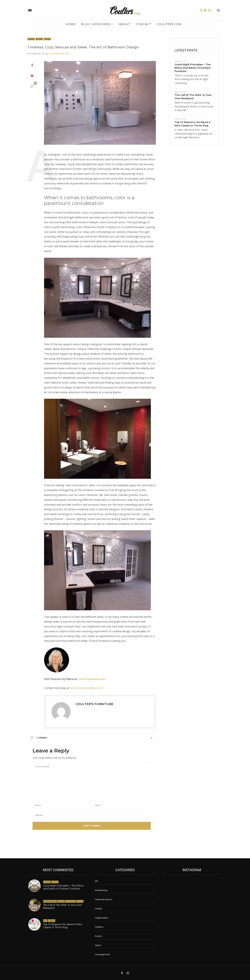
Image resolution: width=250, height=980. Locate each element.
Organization (102, 918)
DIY (45, 921)
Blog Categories (96, 24)
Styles (47, 39)
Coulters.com (169, 24)
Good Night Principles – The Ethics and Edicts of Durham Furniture (193, 68)
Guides (31, 39)
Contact (144, 24)
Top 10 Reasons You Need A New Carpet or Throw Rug (193, 124)
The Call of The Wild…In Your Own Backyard (193, 97)
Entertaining (50, 901)
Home (71, 24)
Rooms (39, 39)
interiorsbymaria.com (91, 679)
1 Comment (39, 738)
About (125, 24)
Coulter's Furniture (59, 54)
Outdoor (71, 901)
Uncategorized (102, 954)
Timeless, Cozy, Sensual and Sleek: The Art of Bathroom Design (83, 47)
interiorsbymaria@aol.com (86, 688)
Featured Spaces (104, 899)
